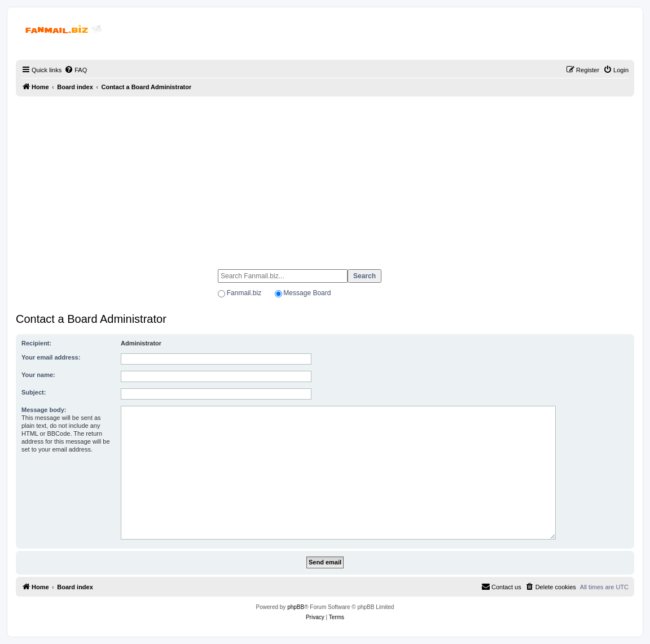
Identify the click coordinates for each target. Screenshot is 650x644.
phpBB (296, 607)
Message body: (44, 410)
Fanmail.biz (244, 293)
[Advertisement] (325, 178)
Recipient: (36, 343)
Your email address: (51, 357)
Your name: (38, 375)
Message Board (307, 293)
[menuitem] (76, 70)
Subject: (34, 392)
